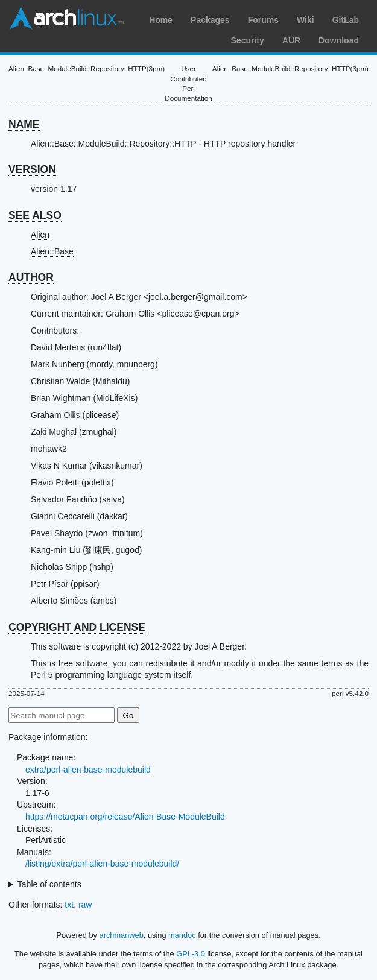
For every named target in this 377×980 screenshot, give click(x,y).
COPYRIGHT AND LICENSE (77, 627)
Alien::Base (52, 251)
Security (248, 40)
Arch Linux (66, 18)
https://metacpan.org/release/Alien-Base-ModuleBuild (125, 817)
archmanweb (122, 935)
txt (69, 905)
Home (161, 20)
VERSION (32, 169)
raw (85, 905)
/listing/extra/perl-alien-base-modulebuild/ (102, 864)
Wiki (306, 20)
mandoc (182, 935)
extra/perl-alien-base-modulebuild (88, 770)
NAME (24, 124)
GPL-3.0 (191, 954)
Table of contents (49, 884)
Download (339, 40)
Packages (210, 20)
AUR (291, 40)
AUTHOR (31, 277)
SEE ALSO (35, 215)
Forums (263, 20)
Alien (40, 235)
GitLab (346, 20)
